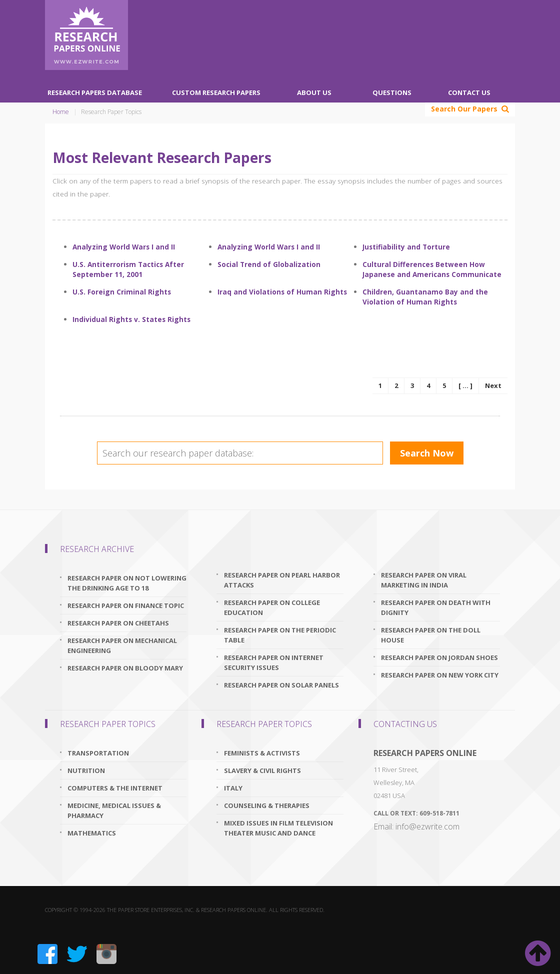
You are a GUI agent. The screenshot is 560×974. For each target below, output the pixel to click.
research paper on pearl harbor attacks (282, 580)
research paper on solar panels (281, 685)
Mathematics (92, 833)
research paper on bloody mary (125, 668)
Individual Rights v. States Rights (131, 319)
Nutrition (86, 770)
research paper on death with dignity (436, 607)
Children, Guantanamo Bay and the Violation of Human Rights (425, 297)
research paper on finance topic (126, 605)
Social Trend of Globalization (269, 264)
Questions (392, 92)
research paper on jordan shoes (439, 657)
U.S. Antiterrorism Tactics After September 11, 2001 (128, 269)
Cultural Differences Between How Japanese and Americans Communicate (432, 269)
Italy (233, 788)
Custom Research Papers (216, 92)
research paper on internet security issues (274, 662)
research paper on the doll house (431, 635)
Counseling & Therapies (267, 805)
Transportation (98, 753)
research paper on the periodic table (280, 635)
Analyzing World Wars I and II (124, 247)
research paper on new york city (440, 675)
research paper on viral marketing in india (424, 580)
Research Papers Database (95, 92)
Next (493, 385)
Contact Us (469, 92)
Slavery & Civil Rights (262, 770)
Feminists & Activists (262, 753)
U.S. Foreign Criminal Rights (122, 292)
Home (61, 112)
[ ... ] (465, 385)
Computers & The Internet (115, 788)
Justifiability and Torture (406, 247)
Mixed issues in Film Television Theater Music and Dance (278, 828)
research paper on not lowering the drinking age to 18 (127, 583)
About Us (314, 92)
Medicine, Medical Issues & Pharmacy (114, 810)
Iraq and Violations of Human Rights (282, 292)
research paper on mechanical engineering (122, 645)
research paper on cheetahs (118, 623)
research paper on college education (272, 607)
